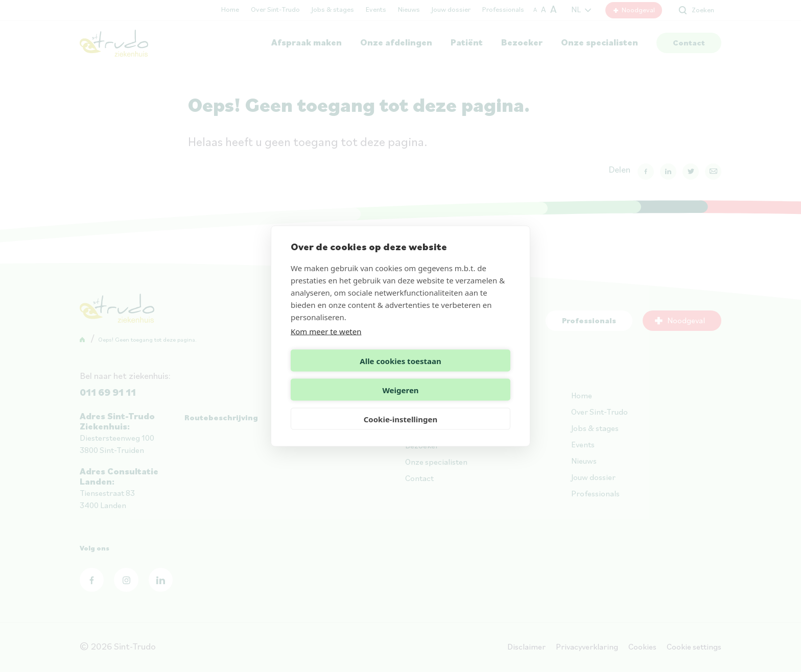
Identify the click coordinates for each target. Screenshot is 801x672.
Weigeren (457, 375)
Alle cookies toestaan (344, 375)
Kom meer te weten (326, 346)
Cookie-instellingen (401, 404)
